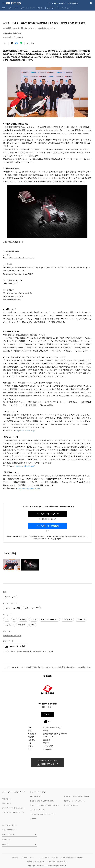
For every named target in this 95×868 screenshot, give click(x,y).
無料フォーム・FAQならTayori (74, 801)
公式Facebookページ (9, 830)
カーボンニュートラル (49, 620)
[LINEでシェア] (21, 43)
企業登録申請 (73, 3)
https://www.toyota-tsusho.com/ (29, 488)
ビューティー (52, 8)
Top (3, 8)
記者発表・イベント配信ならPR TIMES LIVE (45, 805)
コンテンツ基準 (44, 857)
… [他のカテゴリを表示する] (73, 7)
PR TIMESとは (7, 799)
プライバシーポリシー (28, 857)
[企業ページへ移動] (48, 691)
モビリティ (9, 625)
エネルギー (22, 625)
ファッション (65, 8)
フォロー (47, 714)
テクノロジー (13, 8)
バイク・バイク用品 (13, 608)
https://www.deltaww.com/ (25, 466)
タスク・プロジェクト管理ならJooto (76, 796)
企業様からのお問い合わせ (36, 861)
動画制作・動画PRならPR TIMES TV (42, 801)
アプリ (32, 8)
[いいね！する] (5, 43)
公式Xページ (6, 840)
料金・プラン (6, 804)
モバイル (24, 8)
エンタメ (41, 8)
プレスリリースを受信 (57, 3)
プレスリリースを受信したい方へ (13, 808)
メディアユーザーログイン (47, 514)
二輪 (7, 620)
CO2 (33, 625)
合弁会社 (23, 620)
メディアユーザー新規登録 (47, 526)
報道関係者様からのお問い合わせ (72, 857)
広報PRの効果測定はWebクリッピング (43, 814)
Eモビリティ (67, 620)
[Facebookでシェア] (16, 43)
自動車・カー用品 (32, 608)
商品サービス (10, 597)
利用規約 (55, 857)
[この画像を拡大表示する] (12, 565)
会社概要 (15, 857)
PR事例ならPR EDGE (71, 805)
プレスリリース (17, 667)
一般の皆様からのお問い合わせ (58, 861)
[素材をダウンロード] (28, 43)
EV (14, 620)
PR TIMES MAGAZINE (37, 810)
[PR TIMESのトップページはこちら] (13, 3)
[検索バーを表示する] (91, 3)
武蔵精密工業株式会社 (34, 667)
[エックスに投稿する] (12, 43)
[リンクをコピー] (32, 43)
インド (34, 620)
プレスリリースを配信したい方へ (13, 812)
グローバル (81, 620)
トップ (6, 667)
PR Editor (33, 819)
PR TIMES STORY (36, 796)
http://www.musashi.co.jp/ (26, 431)
